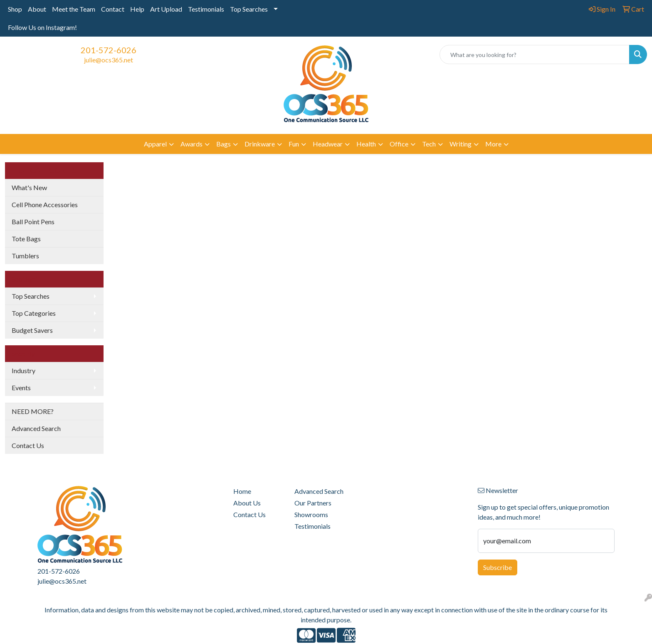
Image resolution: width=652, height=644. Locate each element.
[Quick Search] (535, 54)
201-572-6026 (109, 50)
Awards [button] (191, 144)
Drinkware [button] (260, 144)
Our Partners (313, 503)
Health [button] (366, 144)
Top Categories (34, 313)
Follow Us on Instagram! (42, 27)
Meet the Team (74, 9)
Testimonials (206, 9)
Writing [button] (461, 144)
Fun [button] (294, 144)
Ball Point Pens (33, 222)
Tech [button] (429, 144)
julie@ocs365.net (109, 60)
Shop (15, 9)
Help (137, 9)
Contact (113, 9)
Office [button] (399, 144)
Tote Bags (26, 239)
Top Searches (249, 9)
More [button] (493, 144)
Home (242, 491)
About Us (247, 503)
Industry (23, 370)
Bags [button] (224, 144)
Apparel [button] (155, 144)
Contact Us (28, 445)
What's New (29, 187)
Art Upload (166, 9)
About (37, 9)
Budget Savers (32, 330)
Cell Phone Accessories (45, 204)
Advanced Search (36, 428)
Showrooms (311, 514)
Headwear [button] (328, 144)
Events (21, 388)
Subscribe (498, 567)
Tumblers (25, 256)
